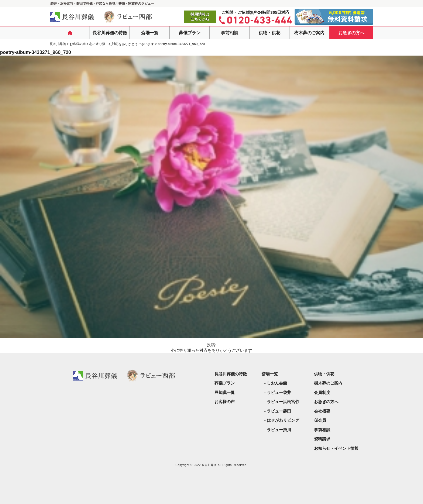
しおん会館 (277, 383)
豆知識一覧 (225, 392)
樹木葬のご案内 (309, 33)
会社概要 (322, 411)
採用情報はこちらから (200, 17)
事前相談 (230, 33)
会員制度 (322, 392)
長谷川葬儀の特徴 (110, 33)
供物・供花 (270, 33)
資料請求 (322, 439)
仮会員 (320, 420)
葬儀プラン (190, 33)
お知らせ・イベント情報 (336, 448)
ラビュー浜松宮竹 (283, 402)
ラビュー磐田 (279, 411)
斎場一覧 (150, 33)
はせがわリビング (283, 420)
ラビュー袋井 (279, 392)
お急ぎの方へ (351, 33)
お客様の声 (225, 402)
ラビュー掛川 (279, 430)
